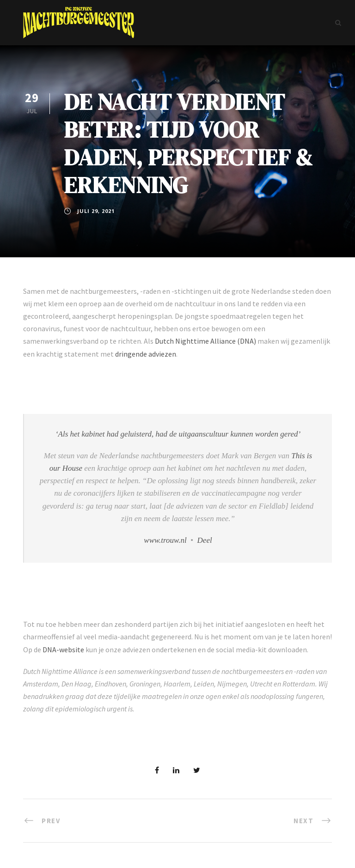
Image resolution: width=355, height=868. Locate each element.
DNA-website (63, 649)
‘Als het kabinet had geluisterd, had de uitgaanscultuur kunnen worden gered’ (178, 434)
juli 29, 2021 (96, 211)
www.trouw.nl (165, 540)
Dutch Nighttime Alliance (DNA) (205, 341)
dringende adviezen (146, 354)
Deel (205, 540)
